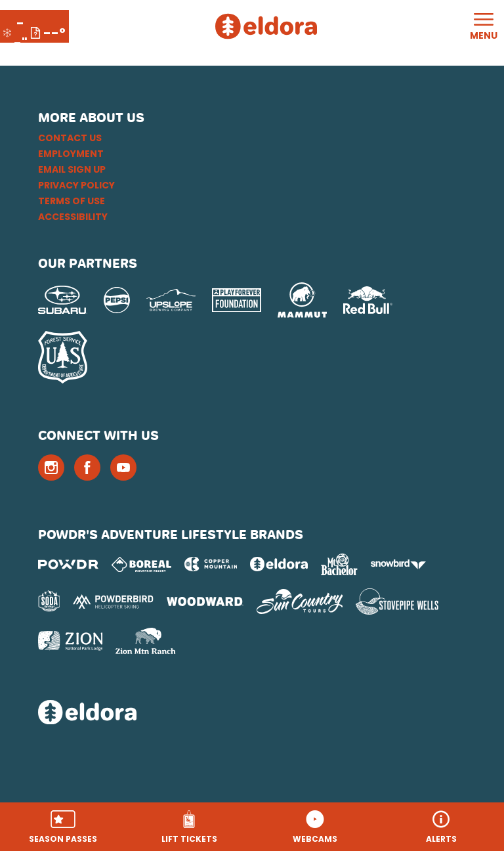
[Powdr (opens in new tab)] (68, 564)
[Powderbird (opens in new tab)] (113, 601)
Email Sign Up (72, 169)
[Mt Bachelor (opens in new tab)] (339, 564)
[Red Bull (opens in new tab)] (368, 300)
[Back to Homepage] (252, 713)
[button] (63, 827)
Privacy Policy (76, 185)
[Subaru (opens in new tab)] (63, 300)
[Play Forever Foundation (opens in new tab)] (237, 300)
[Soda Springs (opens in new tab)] (49, 601)
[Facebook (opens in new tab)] (87, 468)
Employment (71, 154)
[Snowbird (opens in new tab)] (398, 564)
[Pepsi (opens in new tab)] (117, 300)
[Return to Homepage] (266, 26)
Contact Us (70, 138)
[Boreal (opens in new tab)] (141, 564)
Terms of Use (72, 201)
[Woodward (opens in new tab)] (205, 601)
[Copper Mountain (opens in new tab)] (211, 564)
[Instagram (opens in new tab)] (51, 468)
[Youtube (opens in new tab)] (123, 468)
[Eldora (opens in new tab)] (279, 564)
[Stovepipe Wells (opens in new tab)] (397, 601)
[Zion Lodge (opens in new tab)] (71, 641)
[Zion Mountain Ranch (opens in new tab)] (145, 641)
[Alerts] (441, 827)
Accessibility (73, 217)
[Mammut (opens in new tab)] (302, 300)
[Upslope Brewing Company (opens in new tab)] (171, 300)
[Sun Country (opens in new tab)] (300, 601)
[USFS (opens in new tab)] (63, 357)
